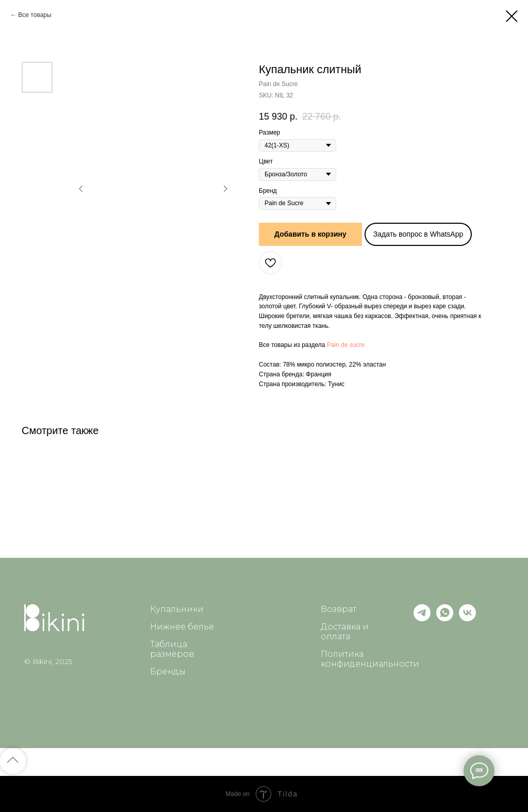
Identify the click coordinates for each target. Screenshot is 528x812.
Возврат (339, 609)
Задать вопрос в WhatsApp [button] (418, 234)
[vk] (467, 618)
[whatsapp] (445, 618)
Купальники (177, 609)
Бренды (168, 672)
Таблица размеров (172, 649)
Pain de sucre (346, 345)
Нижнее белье (182, 627)
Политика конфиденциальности (370, 659)
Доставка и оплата (345, 632)
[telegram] (422, 618)
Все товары (35, 15)
